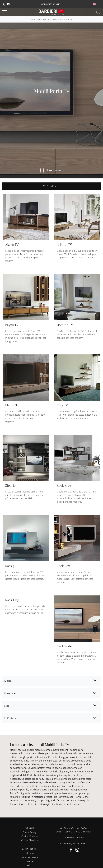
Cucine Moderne (30, 836)
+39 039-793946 (75, 838)
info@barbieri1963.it (77, 843)
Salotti (30, 865)
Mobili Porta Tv (65, 19)
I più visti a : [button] (11, 718)
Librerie (30, 853)
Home (34, 19)
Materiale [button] (10, 693)
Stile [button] (7, 706)
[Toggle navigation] (5, 12)
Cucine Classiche (30, 840)
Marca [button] (8, 681)
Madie (30, 861)
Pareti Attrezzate (30, 857)
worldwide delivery (51, 4)
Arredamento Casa (47, 19)
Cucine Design (30, 832)
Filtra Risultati (52, 186)
